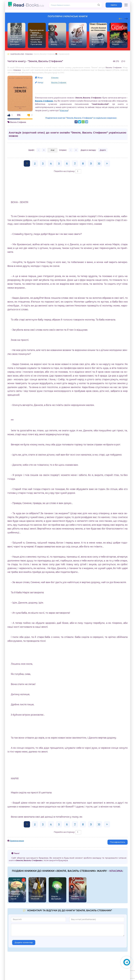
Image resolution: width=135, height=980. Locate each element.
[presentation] (120, 18)
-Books (29, 5)
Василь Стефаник (114, 67)
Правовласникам (17, 841)
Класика (17, 70)
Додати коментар (24, 942)
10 (99, 163)
